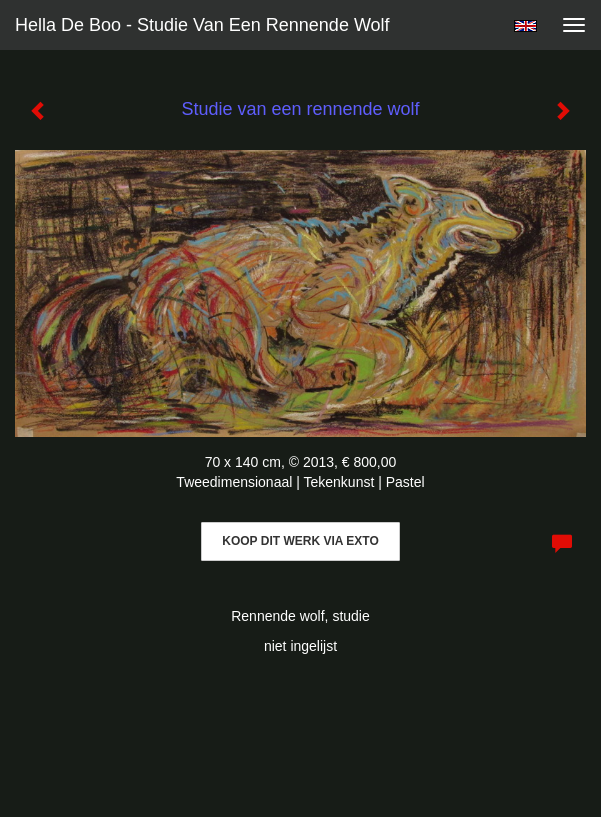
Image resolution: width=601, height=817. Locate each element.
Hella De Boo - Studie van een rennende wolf (202, 25)
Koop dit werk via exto (300, 541)
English (525, 26)
